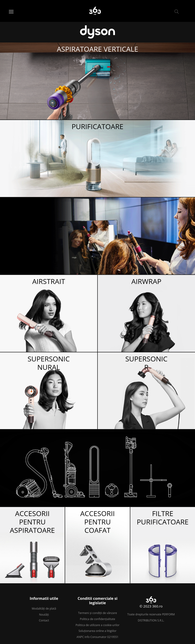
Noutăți (44, 615)
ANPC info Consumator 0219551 (97, 637)
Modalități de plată (44, 609)
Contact (44, 620)
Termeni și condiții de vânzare (98, 613)
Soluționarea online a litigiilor (98, 631)
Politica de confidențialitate (97, 619)
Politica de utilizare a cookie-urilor (98, 625)
